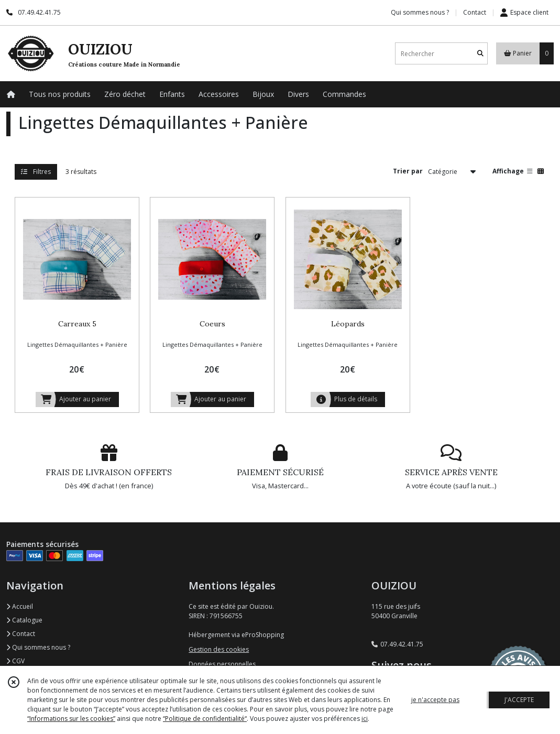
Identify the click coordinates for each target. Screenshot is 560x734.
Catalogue (24, 620)
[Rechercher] (480, 54)
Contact (475, 12)
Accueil (20, 606)
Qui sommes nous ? (38, 647)
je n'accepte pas (435, 700)
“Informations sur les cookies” (71, 719)
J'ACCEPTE (519, 700)
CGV (15, 661)
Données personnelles (222, 664)
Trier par (408, 171)
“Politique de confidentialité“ (205, 719)
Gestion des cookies (219, 649)
